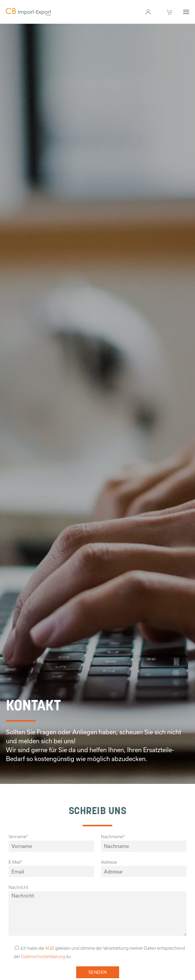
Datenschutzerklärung (43, 957)
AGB (50, 948)
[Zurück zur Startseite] (28, 12)
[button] (186, 12)
